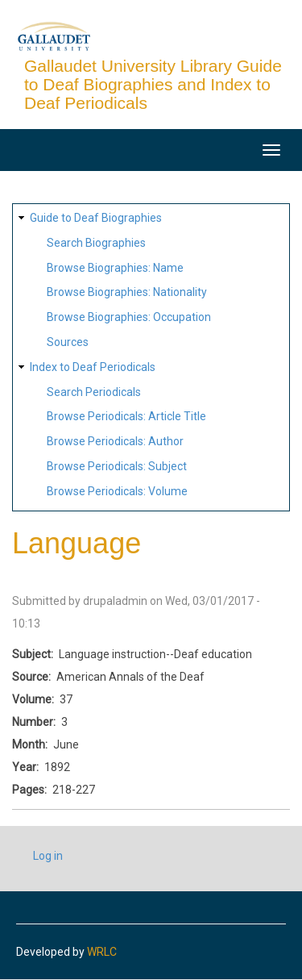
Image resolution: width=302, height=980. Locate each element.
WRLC (102, 952)
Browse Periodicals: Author (115, 441)
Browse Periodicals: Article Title (126, 416)
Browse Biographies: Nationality (127, 292)
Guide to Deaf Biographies (96, 218)
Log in (48, 856)
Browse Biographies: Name (115, 268)
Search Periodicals (94, 392)
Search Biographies (96, 243)
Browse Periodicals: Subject (117, 466)
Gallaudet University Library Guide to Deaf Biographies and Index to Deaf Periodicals (153, 84)
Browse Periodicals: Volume (117, 491)
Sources (68, 342)
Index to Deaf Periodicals (93, 367)
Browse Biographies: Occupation (129, 317)
